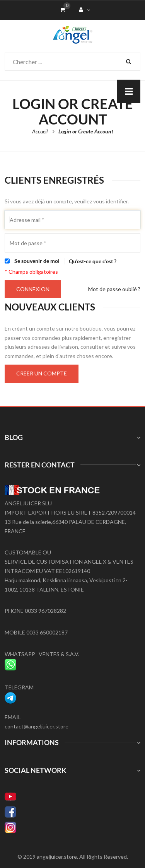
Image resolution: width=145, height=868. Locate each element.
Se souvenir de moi (37, 261)
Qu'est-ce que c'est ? (93, 261)
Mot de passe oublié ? (114, 289)
